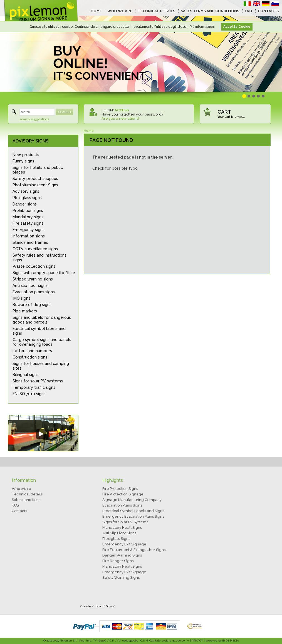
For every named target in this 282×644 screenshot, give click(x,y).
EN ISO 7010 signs (29, 394)
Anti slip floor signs (30, 285)
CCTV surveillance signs (35, 249)
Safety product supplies (35, 179)
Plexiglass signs (27, 198)
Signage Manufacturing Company (132, 500)
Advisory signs (26, 191)
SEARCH (65, 112)
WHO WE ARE (120, 11)
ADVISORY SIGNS (31, 141)
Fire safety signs (28, 223)
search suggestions (34, 119)
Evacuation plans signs (34, 292)
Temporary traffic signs (34, 387)
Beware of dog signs (32, 305)
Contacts (19, 511)
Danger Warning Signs (122, 555)
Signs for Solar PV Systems (125, 522)
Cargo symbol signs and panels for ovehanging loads (42, 342)
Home (89, 131)
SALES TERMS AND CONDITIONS (210, 11)
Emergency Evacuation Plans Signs (133, 516)
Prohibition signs (28, 211)
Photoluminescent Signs (35, 185)
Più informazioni (202, 27)
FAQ (248, 11)
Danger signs (25, 204)
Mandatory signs (28, 217)
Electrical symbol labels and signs (39, 331)
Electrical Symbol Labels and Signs (133, 511)
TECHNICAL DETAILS (156, 11)
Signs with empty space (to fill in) (44, 273)
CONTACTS (268, 11)
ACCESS (122, 110)
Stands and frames (30, 242)
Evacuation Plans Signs (122, 505)
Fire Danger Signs (118, 561)
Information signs (29, 236)
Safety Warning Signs (121, 577)
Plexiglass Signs (116, 539)
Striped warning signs (33, 279)
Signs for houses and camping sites (41, 366)
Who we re (21, 489)
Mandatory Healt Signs (122, 528)
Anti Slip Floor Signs (119, 533)
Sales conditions (26, 500)
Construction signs (30, 357)
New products (26, 155)
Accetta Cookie (237, 27)
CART (224, 112)
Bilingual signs (26, 375)
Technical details (27, 494)
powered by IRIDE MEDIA (222, 641)
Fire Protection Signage (123, 494)
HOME (96, 11)
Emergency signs (29, 230)
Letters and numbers (32, 351)
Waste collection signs (34, 266)
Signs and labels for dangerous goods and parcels (42, 320)
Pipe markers (25, 311)
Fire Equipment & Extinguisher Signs (134, 550)
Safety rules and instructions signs (39, 258)
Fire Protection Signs (120, 489)
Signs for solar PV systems (38, 381)
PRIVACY (197, 641)
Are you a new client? (120, 118)
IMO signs (21, 298)
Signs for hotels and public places (38, 170)
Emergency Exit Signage (124, 544)
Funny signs (23, 161)
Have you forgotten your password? (132, 114)
